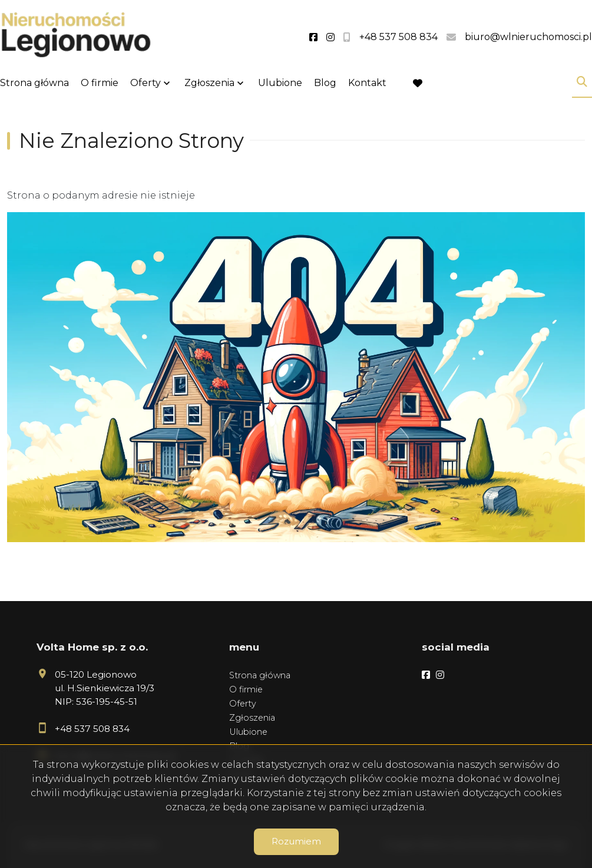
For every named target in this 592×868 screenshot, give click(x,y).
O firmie (100, 83)
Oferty (145, 83)
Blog (325, 83)
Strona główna (34, 83)
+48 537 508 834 (92, 729)
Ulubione (280, 83)
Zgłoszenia (209, 83)
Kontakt (367, 83)
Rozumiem (296, 841)
